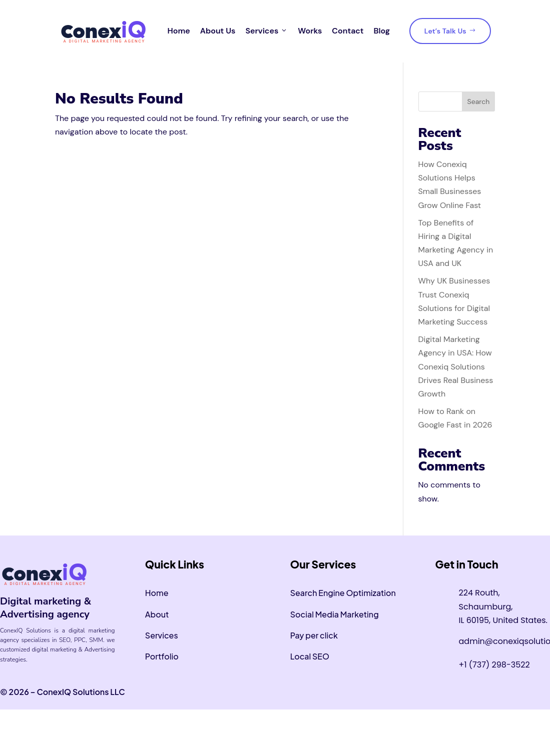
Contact (348, 31)
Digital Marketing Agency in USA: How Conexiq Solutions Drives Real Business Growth (456, 366)
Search (479, 101)
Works (310, 31)
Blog (382, 31)
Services (266, 31)
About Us (218, 31)
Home (179, 31)
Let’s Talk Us (450, 31)
